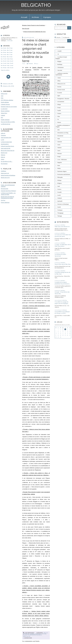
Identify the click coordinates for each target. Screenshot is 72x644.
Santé (59, 186)
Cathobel (3, 115)
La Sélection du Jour (5, 124)
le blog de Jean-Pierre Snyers (7, 146)
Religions (60, 183)
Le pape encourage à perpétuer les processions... (62, 283)
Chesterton (3, 135)
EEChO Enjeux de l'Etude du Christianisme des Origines (7, 197)
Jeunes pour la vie (5, 173)
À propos (47, 17)
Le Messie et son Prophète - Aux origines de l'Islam (8, 194)
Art (45, 633)
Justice (59, 151)
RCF (2, 118)
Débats (59, 81)
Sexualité (59, 192)
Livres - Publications (62, 160)
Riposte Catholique (5, 111)
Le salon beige (4, 109)
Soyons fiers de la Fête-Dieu (63, 264)
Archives (35, 17)
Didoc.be (3, 157)
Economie (60, 93)
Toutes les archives (5, 70)
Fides (2, 98)
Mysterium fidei (4, 189)
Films (59, 116)
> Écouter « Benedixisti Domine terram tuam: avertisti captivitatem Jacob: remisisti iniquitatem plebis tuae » (36, 331)
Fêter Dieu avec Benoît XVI (62, 227)
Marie (59, 165)
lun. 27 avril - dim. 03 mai (7, 59)
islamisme (60, 142)
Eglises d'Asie (4, 94)
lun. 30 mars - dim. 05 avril (7, 68)
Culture (44, 634)
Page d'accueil (26, 28)
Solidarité (60, 198)
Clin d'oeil (60, 70)
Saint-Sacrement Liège (6, 138)
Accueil (24, 17)
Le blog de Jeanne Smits (6, 142)
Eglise (25, 635)
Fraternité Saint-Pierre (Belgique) (8, 191)
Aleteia (2, 159)
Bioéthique (60, 64)
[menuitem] (24, 17)
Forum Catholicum (5, 202)
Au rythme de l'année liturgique (35, 633)
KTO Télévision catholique (7, 100)
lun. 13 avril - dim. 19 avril (7, 63)
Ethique (59, 105)
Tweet (24, 64)
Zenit (2, 96)
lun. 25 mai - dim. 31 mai (7, 50)
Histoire (59, 122)
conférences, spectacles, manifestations (62, 74)
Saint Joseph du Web (6, 148)
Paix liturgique (4, 164)
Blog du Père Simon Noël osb (8, 151)
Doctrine (59, 87)
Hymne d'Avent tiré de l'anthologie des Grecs (34, 32)
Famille (59, 111)
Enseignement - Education (63, 99)
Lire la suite (10, 41)
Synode (59, 207)
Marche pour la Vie (5, 178)
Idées (59, 130)
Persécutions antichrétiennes (64, 174)
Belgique (59, 61)
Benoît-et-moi (4, 153)
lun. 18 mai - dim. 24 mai (7, 52)
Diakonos (3, 155)
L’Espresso (28, 70)
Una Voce (3, 200)
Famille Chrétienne (5, 120)
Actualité (59, 51)
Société (59, 195)
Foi (28, 635)
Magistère (60, 162)
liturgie (59, 157)
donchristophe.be (5, 144)
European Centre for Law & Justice (9, 107)
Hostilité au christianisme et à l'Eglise (63, 126)
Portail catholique (5, 102)
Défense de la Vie (61, 84)
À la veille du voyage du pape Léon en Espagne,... (62, 303)
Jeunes (59, 145)
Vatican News (4, 113)
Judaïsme (59, 148)
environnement (61, 102)
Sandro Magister (37, 68)
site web (39, 164)
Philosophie (60, 177)
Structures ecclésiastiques (63, 204)
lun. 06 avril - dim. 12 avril (7, 65)
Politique (59, 180)
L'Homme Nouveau (5, 104)
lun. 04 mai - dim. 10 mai (7, 57)
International (60, 136)
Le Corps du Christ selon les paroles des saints (63, 235)
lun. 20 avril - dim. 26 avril (7, 61)
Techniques (60, 210)
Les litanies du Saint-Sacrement (61, 255)
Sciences (59, 189)
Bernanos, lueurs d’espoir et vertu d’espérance (34, 25)
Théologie (60, 216)
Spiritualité (27, 636)
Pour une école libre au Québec (8, 122)
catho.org (3, 133)
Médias (59, 168)
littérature (60, 154)
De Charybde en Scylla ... (7, 161)
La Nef (2, 140)
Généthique (3, 171)
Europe (59, 108)
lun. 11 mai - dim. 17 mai (7, 55)
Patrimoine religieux (36, 635)
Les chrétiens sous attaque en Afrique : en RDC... (62, 312)
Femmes (59, 113)
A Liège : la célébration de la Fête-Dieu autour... (63, 245)
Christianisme (61, 67)
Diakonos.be (26, 72)
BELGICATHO (36, 5)
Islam (59, 139)
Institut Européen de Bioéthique (8, 175)
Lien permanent (29, 633)
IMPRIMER (30, 64)
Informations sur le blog (63, 133)
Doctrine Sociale (61, 90)
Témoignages (60, 213)
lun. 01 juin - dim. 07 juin (7, 48)
